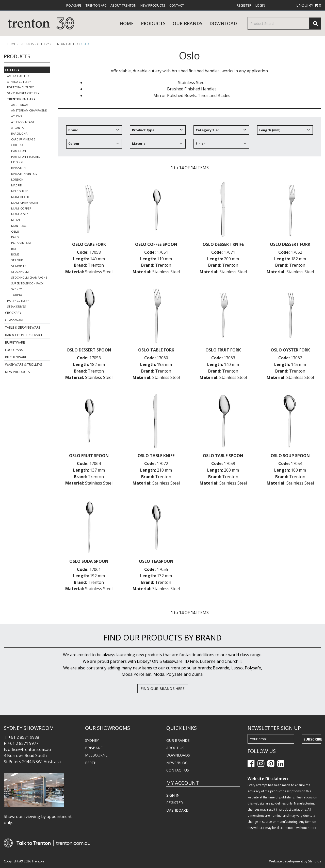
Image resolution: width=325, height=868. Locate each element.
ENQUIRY (309, 5)
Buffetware (15, 342)
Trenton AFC (96, 5)
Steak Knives (16, 306)
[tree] (190, 139)
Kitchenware (16, 357)
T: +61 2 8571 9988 (21, 737)
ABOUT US (175, 748)
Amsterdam (20, 105)
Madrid (17, 185)
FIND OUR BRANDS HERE (163, 688)
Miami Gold (20, 214)
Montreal (19, 226)
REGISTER (175, 803)
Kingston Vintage (25, 174)
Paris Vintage (21, 243)
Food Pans (14, 350)
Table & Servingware (23, 327)
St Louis (17, 260)
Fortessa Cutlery (20, 87)
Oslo (85, 44)
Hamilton (19, 151)
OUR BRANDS (178, 740)
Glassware (15, 320)
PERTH (91, 763)
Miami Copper (21, 208)
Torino (17, 295)
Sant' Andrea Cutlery (23, 93)
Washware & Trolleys (24, 364)
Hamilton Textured (26, 157)
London (17, 179)
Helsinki (17, 162)
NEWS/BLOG (177, 763)
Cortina (17, 145)
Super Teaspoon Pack (27, 283)
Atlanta (17, 128)
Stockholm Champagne (29, 277)
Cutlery (43, 44)
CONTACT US (178, 770)
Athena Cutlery (19, 82)
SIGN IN (173, 795)
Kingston (18, 168)
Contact (177, 5)
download (223, 23)
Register (244, 5)
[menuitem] (74, 5)
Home (127, 23)
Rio (14, 249)
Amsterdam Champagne (29, 110)
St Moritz (19, 266)
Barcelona (19, 133)
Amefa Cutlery (18, 76)
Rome (15, 254)
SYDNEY (92, 740)
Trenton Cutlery (65, 44)
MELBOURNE (96, 755)
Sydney (17, 289)
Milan (15, 220)
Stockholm (20, 272)
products (153, 23)
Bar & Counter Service (24, 335)
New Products (153, 5)
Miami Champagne (25, 203)
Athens (17, 116)
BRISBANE (94, 748)
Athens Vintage (23, 122)
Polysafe (74, 5)
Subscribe (312, 739)
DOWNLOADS (178, 755)
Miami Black (20, 197)
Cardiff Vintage (23, 139)
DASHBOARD (177, 810)
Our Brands (188, 23)
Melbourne (20, 191)
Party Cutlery (18, 301)
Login (260, 5)
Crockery (13, 313)
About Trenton (123, 5)
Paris (15, 237)
